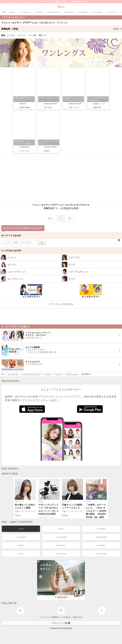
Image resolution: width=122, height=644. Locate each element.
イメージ (22, 35)
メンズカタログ (21, 537)
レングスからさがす (11, 251)
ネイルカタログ (101, 537)
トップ (21, 529)
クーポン (21, 554)
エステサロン (101, 545)
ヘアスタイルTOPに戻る (61, 304)
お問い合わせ (78, 617)
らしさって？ (44, 617)
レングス (11, 35)
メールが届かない (66, 617)
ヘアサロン (21, 545)
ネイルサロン (61, 545)
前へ (51, 219)
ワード (43, 35)
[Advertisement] (61, 180)
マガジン (61, 529)
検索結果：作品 (62, 29)
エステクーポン (101, 554)
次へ (71, 219)
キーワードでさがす (11, 236)
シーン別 (33, 35)
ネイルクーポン (61, 554)
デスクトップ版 (61, 623)
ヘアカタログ (101, 529)
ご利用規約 (54, 617)
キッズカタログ (61, 537)
